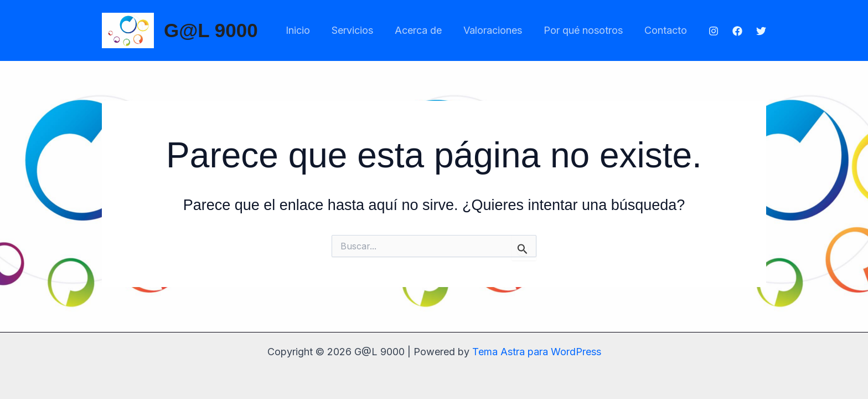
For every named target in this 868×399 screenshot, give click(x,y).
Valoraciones (497, 30)
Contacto (666, 30)
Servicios (360, 30)
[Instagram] (714, 31)
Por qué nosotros (585, 30)
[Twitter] (761, 31)
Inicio (307, 30)
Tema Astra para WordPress (537, 352)
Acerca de (424, 30)
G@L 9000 (211, 30)
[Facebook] (737, 31)
